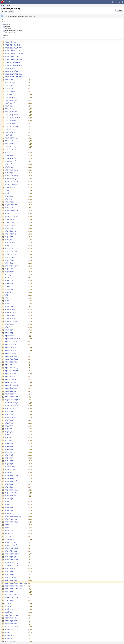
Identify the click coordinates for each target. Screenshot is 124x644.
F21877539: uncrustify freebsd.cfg (14, 31)
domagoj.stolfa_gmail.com (17, 16)
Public (12, 12)
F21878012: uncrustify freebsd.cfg (14, 27)
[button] (123, 2)
